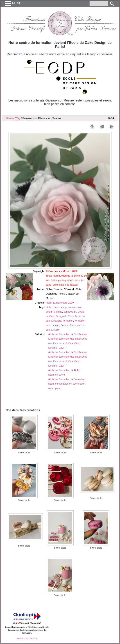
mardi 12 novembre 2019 (60, 303)
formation (68, 321)
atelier (49, 307)
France (65, 325)
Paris (73, 325)
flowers (57, 321)
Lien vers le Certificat (27, 639)
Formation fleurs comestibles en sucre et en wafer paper (67, 384)
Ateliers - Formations (60, 334)
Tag (18, 118)
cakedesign (70, 312)
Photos (10, 118)
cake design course (65, 307)
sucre (56, 330)
